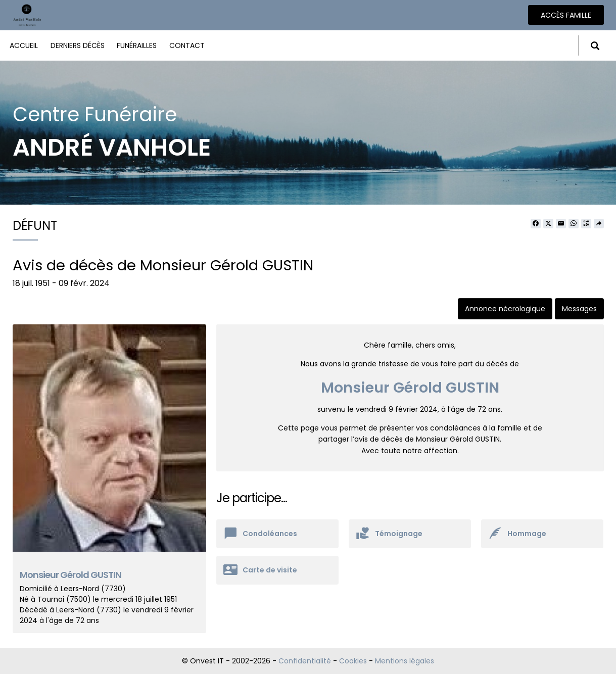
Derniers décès (78, 45)
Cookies (353, 661)
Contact (187, 45)
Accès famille (566, 15)
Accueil (24, 45)
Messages (579, 309)
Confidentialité (305, 661)
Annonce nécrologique (505, 309)
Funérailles (137, 45)
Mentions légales (405, 661)
